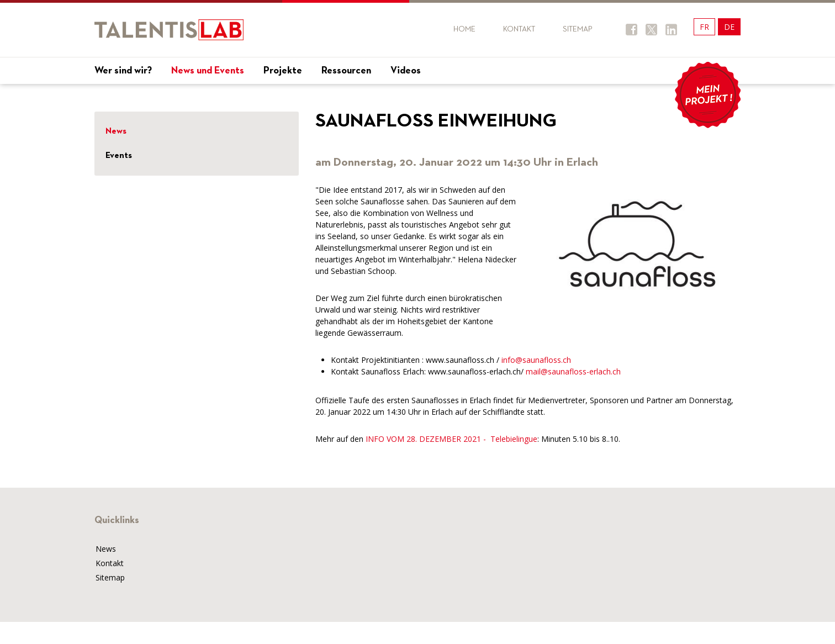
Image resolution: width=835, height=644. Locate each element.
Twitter (651, 30)
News (116, 131)
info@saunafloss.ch (536, 360)
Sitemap (578, 29)
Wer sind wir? (123, 71)
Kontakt (519, 29)
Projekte (283, 71)
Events (119, 156)
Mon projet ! (707, 95)
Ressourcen (346, 71)
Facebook (631, 30)
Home (464, 29)
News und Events (208, 71)
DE (729, 27)
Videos (406, 71)
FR (704, 27)
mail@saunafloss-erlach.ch (573, 371)
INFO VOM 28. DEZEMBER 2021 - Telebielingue (451, 439)
